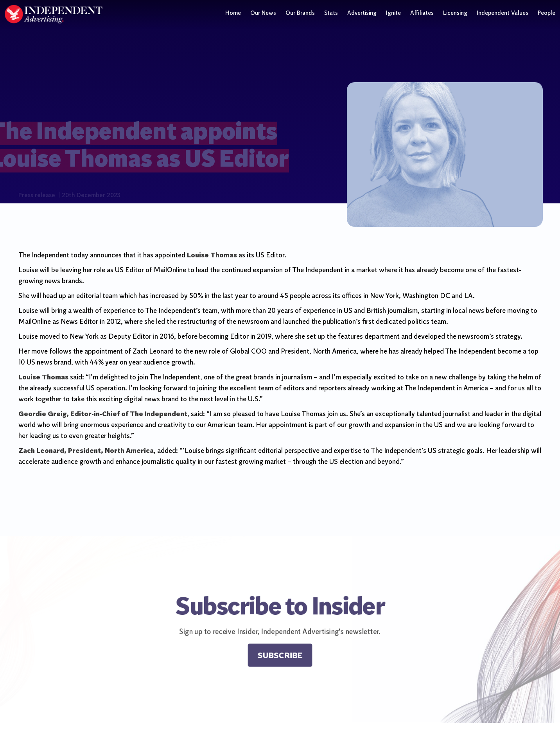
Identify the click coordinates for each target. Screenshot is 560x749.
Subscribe (280, 657)
